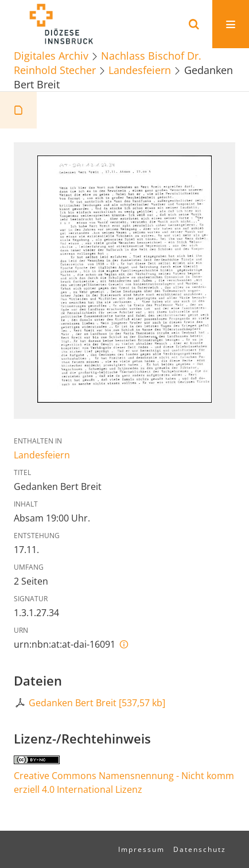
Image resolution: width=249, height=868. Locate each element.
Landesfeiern (140, 70)
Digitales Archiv (51, 55)
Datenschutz (200, 849)
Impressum (141, 849)
